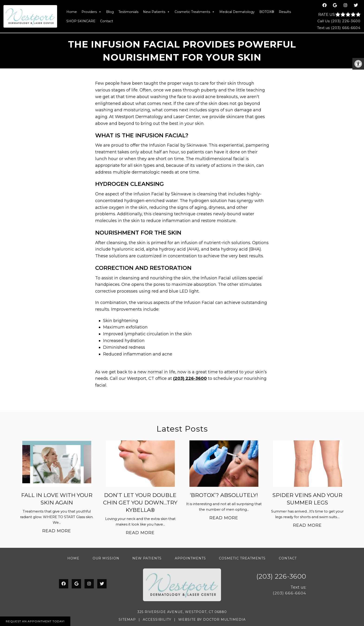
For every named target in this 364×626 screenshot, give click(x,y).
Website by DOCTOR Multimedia (212, 620)
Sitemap (127, 620)
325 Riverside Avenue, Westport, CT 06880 (182, 612)
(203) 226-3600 (346, 21)
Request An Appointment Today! (35, 621)
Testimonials (128, 12)
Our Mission (106, 558)
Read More (57, 531)
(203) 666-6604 (346, 28)
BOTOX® (267, 12)
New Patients (156, 12)
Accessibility (157, 620)
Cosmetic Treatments (195, 12)
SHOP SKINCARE (81, 21)
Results (285, 12)
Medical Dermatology (237, 12)
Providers (91, 12)
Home (72, 12)
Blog (110, 12)
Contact (107, 21)
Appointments (190, 558)
